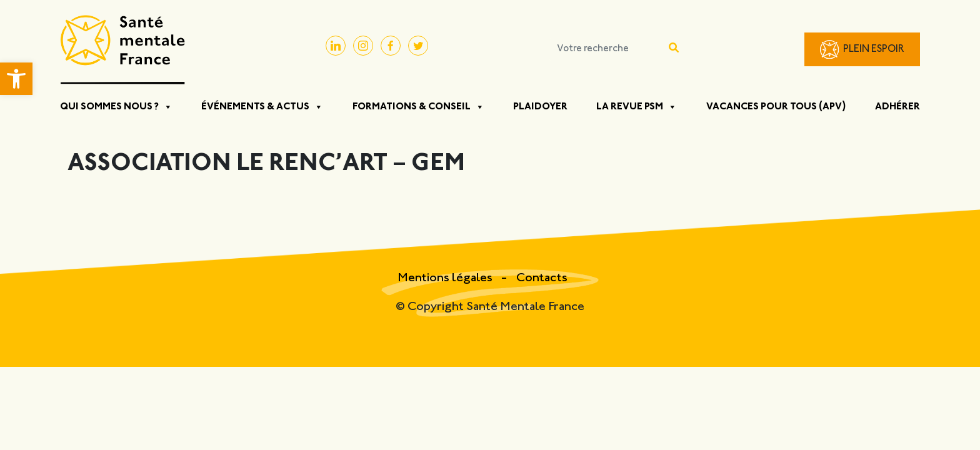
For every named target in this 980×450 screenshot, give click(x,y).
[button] (16, 79)
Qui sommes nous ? (116, 107)
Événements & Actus (262, 107)
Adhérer (897, 107)
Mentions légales (446, 278)
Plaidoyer (540, 107)
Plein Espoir (874, 50)
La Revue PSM (637, 107)
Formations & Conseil (418, 107)
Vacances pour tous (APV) (776, 107)
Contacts (542, 278)
